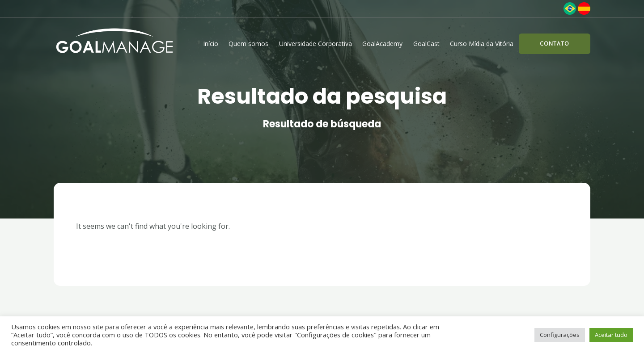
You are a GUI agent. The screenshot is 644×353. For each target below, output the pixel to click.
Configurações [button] (560, 335)
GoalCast (426, 44)
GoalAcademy (382, 44)
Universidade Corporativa (316, 44)
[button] (555, 44)
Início (211, 44)
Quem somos (248, 44)
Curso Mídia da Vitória (482, 44)
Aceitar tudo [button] (611, 335)
